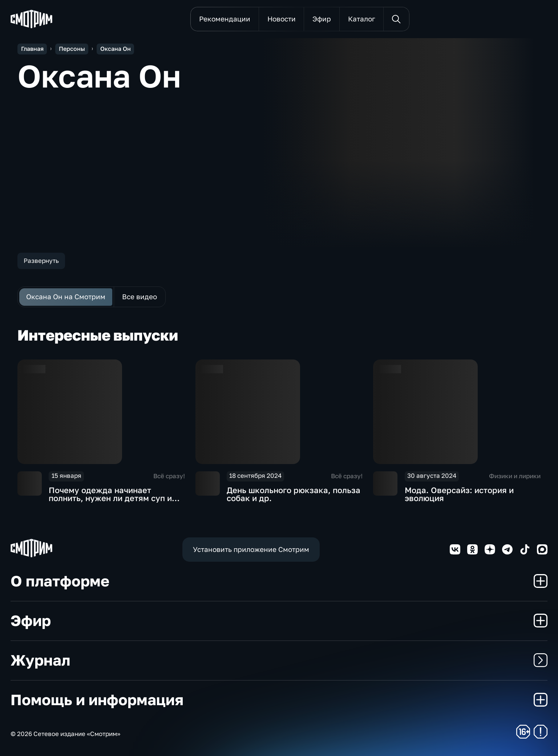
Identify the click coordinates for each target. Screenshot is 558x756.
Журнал (279, 660)
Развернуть (41, 261)
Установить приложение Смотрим (251, 549)
